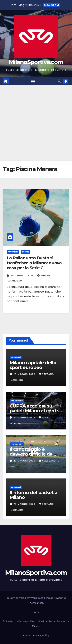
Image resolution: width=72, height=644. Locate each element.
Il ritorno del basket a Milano (33, 495)
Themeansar (36, 603)
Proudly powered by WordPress (25, 598)
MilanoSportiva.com (36, 62)
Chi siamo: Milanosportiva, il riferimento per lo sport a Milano (36, 624)
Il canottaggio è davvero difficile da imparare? (31, 454)
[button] (59, 81)
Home (36, 612)
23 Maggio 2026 (25, 374)
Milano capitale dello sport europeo (33, 365)
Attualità (13, 252)
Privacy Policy (41, 636)
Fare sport (17, 401)
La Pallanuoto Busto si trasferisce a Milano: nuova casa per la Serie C (34, 263)
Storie (25, 252)
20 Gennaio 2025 (23, 276)
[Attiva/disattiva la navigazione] (33, 81)
